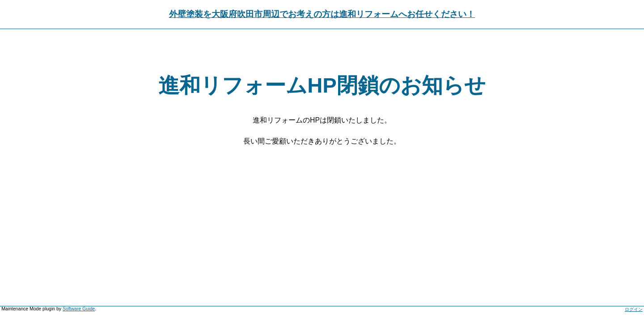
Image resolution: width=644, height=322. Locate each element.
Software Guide (79, 309)
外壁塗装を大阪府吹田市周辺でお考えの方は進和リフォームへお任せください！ (322, 14)
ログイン (634, 309)
